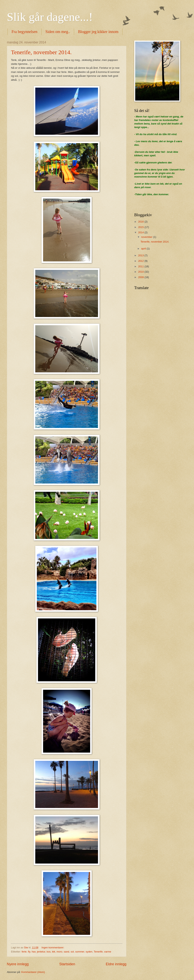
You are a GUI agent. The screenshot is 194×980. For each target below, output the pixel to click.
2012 (141, 261)
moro (59, 952)
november (147, 237)
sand (66, 952)
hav (34, 952)
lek (53, 952)
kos (49, 952)
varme (108, 952)
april (144, 249)
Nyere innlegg (18, 964)
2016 (141, 222)
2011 (141, 266)
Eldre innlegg (116, 964)
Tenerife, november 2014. (41, 52)
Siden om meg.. (58, 32)
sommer (80, 952)
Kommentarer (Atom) (33, 972)
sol (72, 952)
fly (29, 952)
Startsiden (67, 964)
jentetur (41, 952)
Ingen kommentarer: (53, 947)
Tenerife (98, 952)
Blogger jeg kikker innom (98, 32)
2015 (141, 227)
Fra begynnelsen (24, 32)
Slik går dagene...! (50, 17)
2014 (141, 232)
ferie (24, 952)
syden (89, 952)
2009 (141, 277)
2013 (141, 255)
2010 (141, 272)
